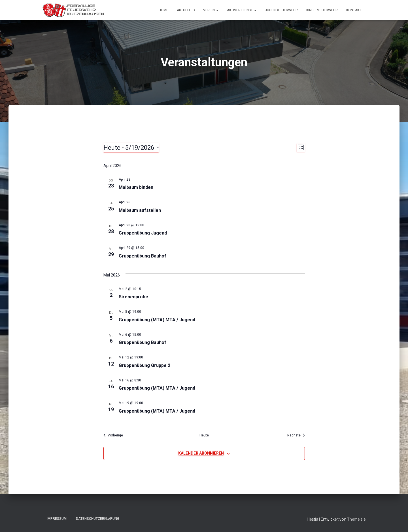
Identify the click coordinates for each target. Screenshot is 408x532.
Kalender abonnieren (201, 453)
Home (163, 10)
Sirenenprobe (133, 297)
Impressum (57, 519)
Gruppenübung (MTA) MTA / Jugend (157, 320)
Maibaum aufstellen (140, 210)
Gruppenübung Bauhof (143, 256)
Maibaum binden (136, 187)
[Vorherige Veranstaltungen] (113, 435)
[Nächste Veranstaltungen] (296, 435)
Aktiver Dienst (242, 10)
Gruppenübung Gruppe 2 (144, 365)
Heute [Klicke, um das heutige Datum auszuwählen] (204, 435)
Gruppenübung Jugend (143, 233)
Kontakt (354, 10)
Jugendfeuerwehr (281, 10)
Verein (211, 10)
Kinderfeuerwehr (322, 10)
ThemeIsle (356, 519)
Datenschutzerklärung (98, 519)
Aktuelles (186, 10)
